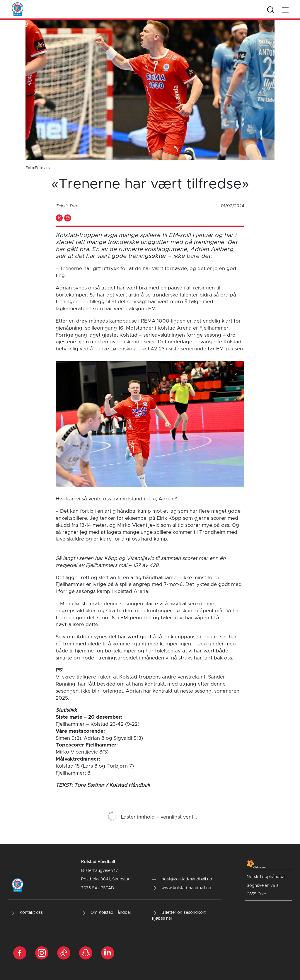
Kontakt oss (27, 913)
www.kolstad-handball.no (182, 888)
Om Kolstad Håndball (106, 913)
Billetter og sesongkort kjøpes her (179, 916)
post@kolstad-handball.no (182, 879)
